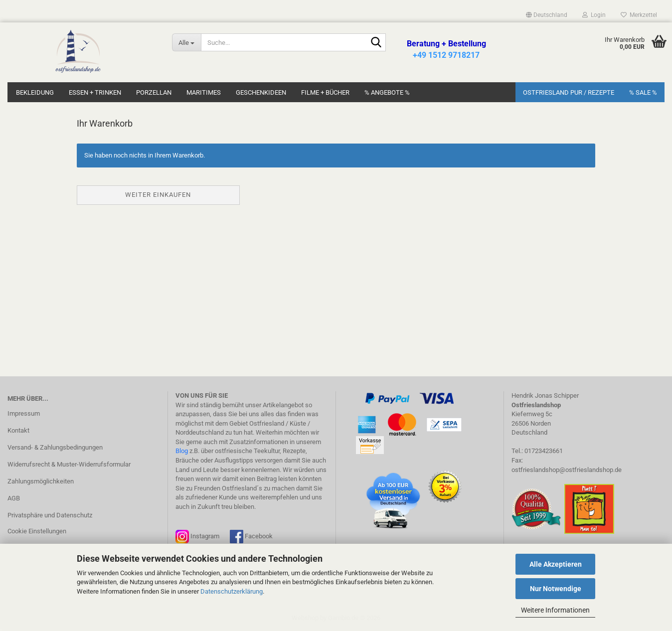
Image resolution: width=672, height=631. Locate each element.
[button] (547, 15)
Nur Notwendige (556, 589)
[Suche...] (186, 42)
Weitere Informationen (555, 610)
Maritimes (204, 92)
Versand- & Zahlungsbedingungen (55, 447)
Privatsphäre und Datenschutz (50, 515)
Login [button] (594, 15)
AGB (14, 498)
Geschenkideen (261, 92)
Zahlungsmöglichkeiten (41, 481)
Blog (182, 451)
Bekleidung (35, 92)
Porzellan (154, 92)
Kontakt (18, 430)
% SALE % (643, 92)
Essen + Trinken (95, 92)
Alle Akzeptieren (556, 564)
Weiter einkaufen (158, 195)
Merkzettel (639, 15)
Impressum (24, 413)
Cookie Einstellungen (37, 531)
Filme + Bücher (325, 92)
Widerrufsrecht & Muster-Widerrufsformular (69, 464)
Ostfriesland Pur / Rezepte (569, 92)
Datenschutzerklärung (232, 591)
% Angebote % (387, 92)
